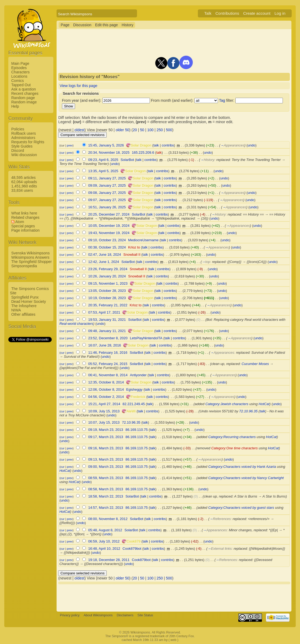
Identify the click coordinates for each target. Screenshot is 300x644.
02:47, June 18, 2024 (105, 255)
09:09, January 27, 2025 (107, 185)
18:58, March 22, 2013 (106, 496)
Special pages (23, 226)
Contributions (227, 13)
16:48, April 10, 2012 (104, 549)
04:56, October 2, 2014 (106, 397)
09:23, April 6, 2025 (103, 160)
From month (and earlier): (172, 100)
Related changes (25, 217)
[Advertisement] (30, 423)
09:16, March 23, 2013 (106, 448)
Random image (24, 102)
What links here (24, 213)
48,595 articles (23, 178)
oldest (79, 130)
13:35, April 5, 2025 (103, 171)
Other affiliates (23, 314)
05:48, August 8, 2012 (105, 530)
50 (142, 130)
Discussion (82, 25)
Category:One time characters (234, 448)
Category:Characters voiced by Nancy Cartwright (246, 478)
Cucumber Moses (255, 364)
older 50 (122, 130)
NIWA (16, 310)
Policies (18, 129)
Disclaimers (125, 615)
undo (252, 145)
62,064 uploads (24, 182)
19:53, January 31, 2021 (107, 320)
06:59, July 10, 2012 (104, 541)
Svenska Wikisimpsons (30, 253)
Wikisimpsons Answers (30, 257)
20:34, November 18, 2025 (109, 152)
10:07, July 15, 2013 (104, 422)
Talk (208, 13)
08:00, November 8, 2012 (108, 519)
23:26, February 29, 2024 (108, 269)
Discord (18, 150)
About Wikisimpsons (98, 615)
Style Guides (22, 146)
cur (62, 153)
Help (15, 106)
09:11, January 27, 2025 (107, 178)
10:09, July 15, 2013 (104, 411)
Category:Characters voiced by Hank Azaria (242, 467)
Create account (257, 13)
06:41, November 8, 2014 (108, 375)
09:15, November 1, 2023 (108, 283)
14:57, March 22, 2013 (106, 508)
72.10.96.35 (248, 411)
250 (160, 130)
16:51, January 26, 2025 (107, 207)
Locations (19, 76)
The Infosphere (24, 306)
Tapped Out (21, 85)
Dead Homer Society (29, 302)
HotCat (264, 404)
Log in (280, 13)
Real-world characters (76, 324)
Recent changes (25, 93)
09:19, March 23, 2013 (106, 430)
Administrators (23, 138)
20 (135, 130)
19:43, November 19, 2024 (109, 233)
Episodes (19, 68)
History (128, 25)
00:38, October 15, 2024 (107, 247)
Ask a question (24, 89)
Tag (222, 100)
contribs (168, 145)
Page (65, 25)
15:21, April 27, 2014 (104, 404)
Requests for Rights (28, 142)
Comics (18, 81)
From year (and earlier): (82, 100)
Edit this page (107, 25)
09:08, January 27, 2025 (107, 193)
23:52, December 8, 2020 (108, 338)
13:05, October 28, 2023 (107, 291)
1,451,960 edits (24, 186)
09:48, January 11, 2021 (107, 331)
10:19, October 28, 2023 (107, 298)
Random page (23, 98)
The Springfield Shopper (32, 262)
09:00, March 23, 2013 (106, 467)
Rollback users (24, 133)
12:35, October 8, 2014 (106, 382)
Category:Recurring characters (232, 437)
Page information (25, 230)
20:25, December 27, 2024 (109, 214)
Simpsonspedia (24, 266)
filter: (227, 100)
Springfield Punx (25, 297)
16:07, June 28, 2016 (105, 345)
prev (70, 145)
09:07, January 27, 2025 (107, 200)
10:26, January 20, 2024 (107, 276)
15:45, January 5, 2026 (106, 145)
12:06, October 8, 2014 (106, 389)
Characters (20, 72)
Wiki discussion (24, 155)
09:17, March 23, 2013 (106, 437)
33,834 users (22, 190)
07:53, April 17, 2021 (104, 312)
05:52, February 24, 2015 (108, 364)
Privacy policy (70, 615)
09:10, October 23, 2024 (107, 240)
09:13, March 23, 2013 (106, 459)
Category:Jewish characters (227, 404)
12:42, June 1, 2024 (104, 262)
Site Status (145, 615)
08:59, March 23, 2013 (106, 478)
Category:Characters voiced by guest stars (241, 508)
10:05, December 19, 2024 (109, 226)
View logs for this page (78, 86)
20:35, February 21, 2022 (108, 305)
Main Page (20, 63)
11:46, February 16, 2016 (108, 353)
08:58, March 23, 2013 (106, 489)
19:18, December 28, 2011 (109, 560)
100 (150, 130)
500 (169, 130)
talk (156, 145)
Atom (20, 222)
